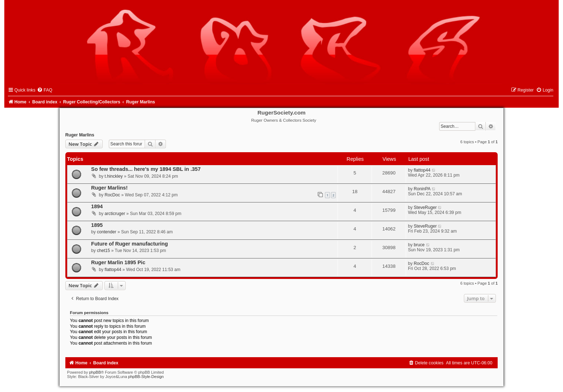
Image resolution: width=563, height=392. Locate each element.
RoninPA (422, 189)
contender (107, 232)
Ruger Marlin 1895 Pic (118, 262)
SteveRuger (425, 207)
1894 (97, 206)
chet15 (103, 251)
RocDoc (112, 195)
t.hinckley (113, 176)
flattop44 (422, 170)
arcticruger (115, 214)
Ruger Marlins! (110, 188)
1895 (97, 225)
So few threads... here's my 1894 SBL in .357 (146, 169)
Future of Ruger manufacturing (130, 244)
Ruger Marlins (80, 135)
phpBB (95, 372)
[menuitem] (45, 90)
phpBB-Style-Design (146, 377)
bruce (419, 245)
